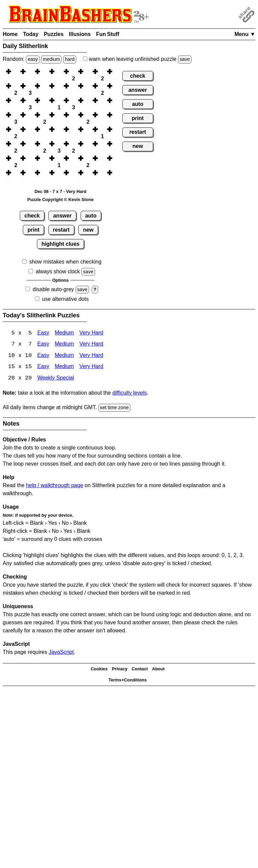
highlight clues (61, 244)
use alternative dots (65, 299)
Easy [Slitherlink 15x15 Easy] (43, 368)
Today (31, 34)
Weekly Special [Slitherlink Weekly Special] (56, 379)
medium (51, 59)
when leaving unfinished (137, 59)
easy (33, 59)
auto (91, 216)
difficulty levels (130, 394)
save (185, 59)
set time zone (115, 408)
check (32, 216)
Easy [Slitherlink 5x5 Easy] (43, 333)
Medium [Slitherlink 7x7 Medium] (64, 345)
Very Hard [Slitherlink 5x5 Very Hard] (91, 333)
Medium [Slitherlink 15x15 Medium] (64, 368)
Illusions (80, 34)
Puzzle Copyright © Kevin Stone (60, 200)
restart (61, 230)
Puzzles (54, 34)
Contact (140, 670)
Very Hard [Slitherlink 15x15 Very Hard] (91, 368)
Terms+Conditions (128, 681)
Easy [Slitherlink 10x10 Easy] (43, 356)
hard (70, 59)
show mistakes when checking (65, 262)
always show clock (58, 271)
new (88, 230)
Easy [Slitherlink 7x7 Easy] (43, 345)
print (34, 230)
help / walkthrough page (54, 486)
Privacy (120, 670)
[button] (16, 71)
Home (10, 34)
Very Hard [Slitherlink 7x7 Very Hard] (91, 345)
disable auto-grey (53, 289)
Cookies (99, 670)
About (159, 670)
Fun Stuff (108, 34)
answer (62, 216)
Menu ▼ (245, 34)
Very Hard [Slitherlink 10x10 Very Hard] (91, 356)
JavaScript (61, 653)
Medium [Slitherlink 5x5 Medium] (64, 333)
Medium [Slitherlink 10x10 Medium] (64, 356)
